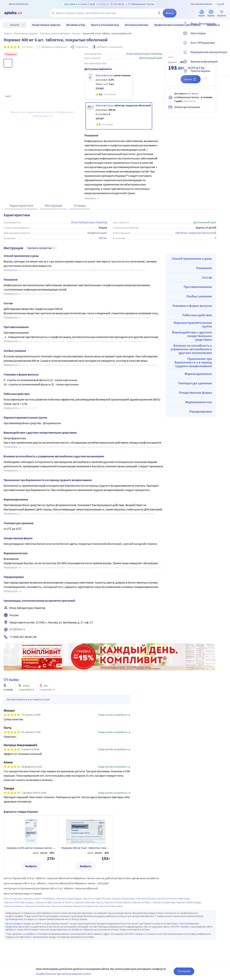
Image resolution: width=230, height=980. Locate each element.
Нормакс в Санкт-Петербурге (39, 898)
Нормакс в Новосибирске (96, 898)
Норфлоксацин (97, 233)
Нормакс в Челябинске (37, 906)
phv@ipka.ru (17, 629)
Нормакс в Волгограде (188, 902)
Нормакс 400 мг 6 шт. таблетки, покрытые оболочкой (86, 848)
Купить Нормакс (13, 898)
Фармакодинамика (198, 374)
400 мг (103, 238)
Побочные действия (197, 315)
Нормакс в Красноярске (117, 902)
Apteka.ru (48, 913)
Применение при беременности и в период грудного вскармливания (193, 362)
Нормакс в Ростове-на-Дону (19, 902)
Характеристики (21, 205)
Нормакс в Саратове (164, 902)
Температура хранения (195, 383)
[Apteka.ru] (16, 13)
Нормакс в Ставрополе (85, 906)
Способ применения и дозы (192, 259)
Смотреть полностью (41, 248)
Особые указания (199, 296)
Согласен (184, 971)
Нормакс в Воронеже (123, 898)
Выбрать (31, 866)
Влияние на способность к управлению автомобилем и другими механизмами (191, 349)
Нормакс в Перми (142, 902)
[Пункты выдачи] (225, 74)
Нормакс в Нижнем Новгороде (173, 898)
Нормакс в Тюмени (63, 902)
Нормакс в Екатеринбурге (89, 902)
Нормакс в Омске (145, 898)
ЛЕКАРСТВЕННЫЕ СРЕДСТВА (26, 33)
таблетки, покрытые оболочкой (196, 233)
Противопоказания (198, 287)
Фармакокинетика (199, 402)
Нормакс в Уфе (43, 902)
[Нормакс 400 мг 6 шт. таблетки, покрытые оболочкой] (119, 116)
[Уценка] (211, 13)
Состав (207, 277)
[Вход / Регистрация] (225, 27)
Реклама (211, 646)
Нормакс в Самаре (61, 906)
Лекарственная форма (195, 393)
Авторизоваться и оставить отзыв (28, 699)
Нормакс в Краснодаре (69, 898)
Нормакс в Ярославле (111, 906)
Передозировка (201, 411)
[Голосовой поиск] (159, 13)
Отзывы (80, 205)
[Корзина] (221, 13)
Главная (8, 33)
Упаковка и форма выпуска (192, 306)
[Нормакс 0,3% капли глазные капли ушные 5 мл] (109, 86)
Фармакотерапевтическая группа (193, 324)
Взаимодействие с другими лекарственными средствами (192, 336)
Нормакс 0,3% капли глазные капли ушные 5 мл (31, 848)
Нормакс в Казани (14, 906)
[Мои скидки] (225, 36)
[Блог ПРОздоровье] (225, 46)
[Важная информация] (225, 64)
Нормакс (76, 33)
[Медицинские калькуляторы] (225, 55)
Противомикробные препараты (55, 33)
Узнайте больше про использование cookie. (64, 974)
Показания (204, 268)
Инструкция (54, 205)
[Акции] (202, 13)
